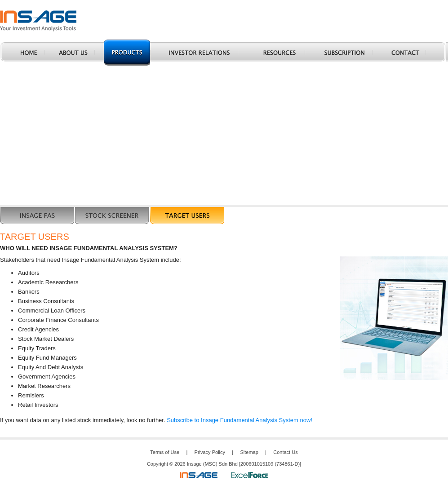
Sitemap (249, 452)
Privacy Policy (210, 452)
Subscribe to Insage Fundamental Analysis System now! (240, 420)
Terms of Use (165, 452)
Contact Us (285, 452)
